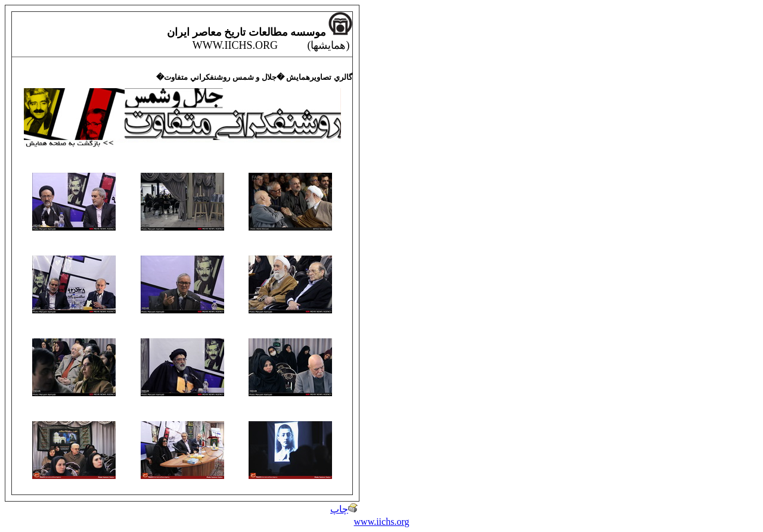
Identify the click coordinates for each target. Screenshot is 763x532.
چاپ (344, 509)
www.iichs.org (382, 522)
